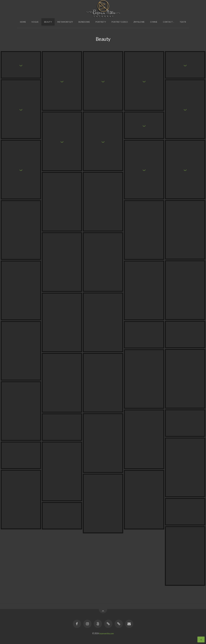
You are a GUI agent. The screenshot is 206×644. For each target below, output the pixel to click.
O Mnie (154, 22)
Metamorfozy (65, 22)
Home (23, 22)
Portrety (101, 22)
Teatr (183, 22)
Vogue (35, 22)
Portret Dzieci (120, 22)
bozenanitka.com (107, 633)
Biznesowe (84, 22)
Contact (168, 22)
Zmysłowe (139, 22)
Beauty (48, 22)
